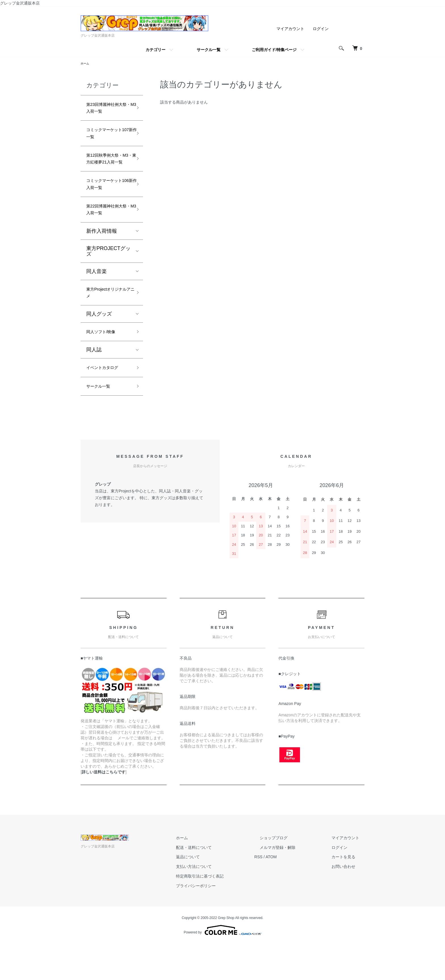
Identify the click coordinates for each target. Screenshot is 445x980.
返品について (214, 893)
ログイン (321, 29)
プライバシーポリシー (222, 922)
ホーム (86, 64)
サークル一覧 (209, 50)
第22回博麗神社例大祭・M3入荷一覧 (108, 235)
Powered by (222, 966)
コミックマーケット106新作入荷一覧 (108, 206)
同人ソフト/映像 (105, 364)
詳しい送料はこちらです (104, 808)
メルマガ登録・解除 (293, 884)
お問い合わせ (349, 903)
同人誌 (94, 383)
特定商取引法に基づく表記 (226, 912)
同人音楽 (96, 299)
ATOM (292, 893)
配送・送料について (220, 884)
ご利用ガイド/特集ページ (274, 50)
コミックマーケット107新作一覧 (107, 139)
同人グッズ (99, 345)
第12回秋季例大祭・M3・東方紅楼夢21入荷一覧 (108, 173)
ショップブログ (289, 874)
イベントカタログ (107, 401)
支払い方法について (220, 903)
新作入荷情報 (102, 258)
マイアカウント (290, 29)
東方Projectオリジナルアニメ (107, 322)
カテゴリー (156, 50)
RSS (279, 893)
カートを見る (349, 893)
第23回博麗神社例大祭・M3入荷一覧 (108, 111)
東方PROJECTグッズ (108, 278)
